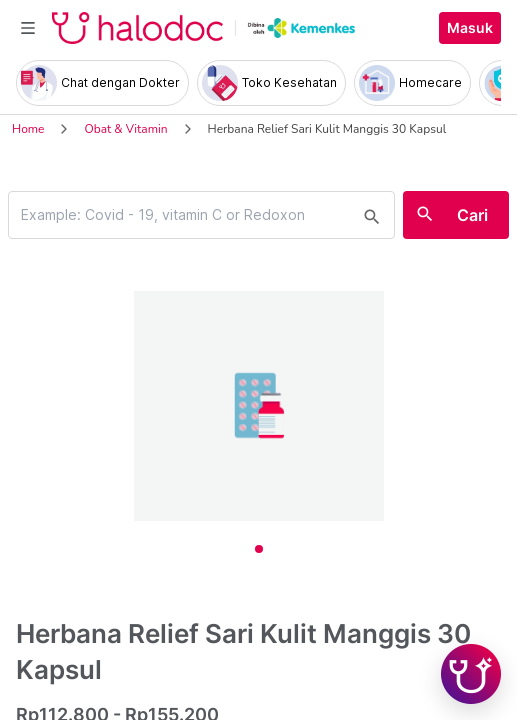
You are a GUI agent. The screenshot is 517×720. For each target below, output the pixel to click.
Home (28, 129)
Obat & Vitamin (125, 129)
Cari (472, 215)
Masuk (470, 28)
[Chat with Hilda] (471, 674)
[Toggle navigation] (28, 28)
